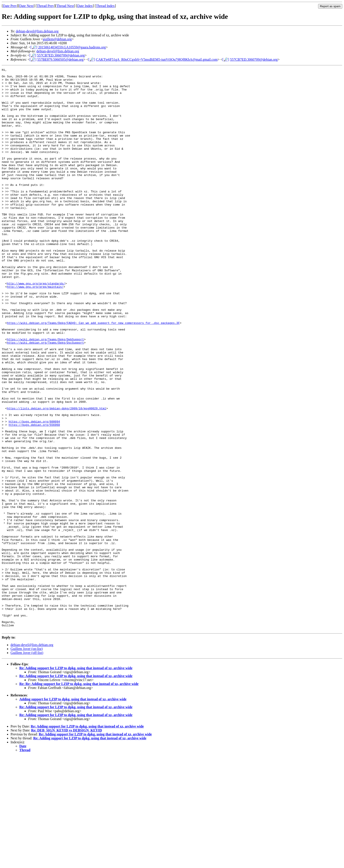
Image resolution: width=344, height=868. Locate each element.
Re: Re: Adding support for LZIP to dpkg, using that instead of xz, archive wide (79, 796)
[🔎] (34, 47)
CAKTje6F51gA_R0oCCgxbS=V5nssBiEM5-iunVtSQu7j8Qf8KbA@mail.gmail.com (157, 59)
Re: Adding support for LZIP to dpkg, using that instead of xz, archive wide (76, 780)
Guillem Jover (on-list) (27, 761)
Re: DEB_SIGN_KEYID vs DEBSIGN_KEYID (67, 843)
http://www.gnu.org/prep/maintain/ (35, 331)
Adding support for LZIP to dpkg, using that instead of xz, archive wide (73, 812)
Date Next (26, 6)
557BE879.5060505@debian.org (60, 59)
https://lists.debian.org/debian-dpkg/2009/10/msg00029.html (56, 477)
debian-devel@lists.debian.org (37, 31)
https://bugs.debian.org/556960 (34, 496)
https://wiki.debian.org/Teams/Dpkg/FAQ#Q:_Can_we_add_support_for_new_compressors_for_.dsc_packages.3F (93, 374)
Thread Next (65, 6)
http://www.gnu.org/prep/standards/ (36, 327)
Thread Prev (45, 6)
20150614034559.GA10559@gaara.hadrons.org (72, 47)
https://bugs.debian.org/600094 (34, 492)
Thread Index (105, 6)
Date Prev (10, 6)
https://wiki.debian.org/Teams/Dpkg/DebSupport (45, 394)
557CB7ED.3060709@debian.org (61, 55)
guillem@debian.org (57, 39)
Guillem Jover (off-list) (27, 765)
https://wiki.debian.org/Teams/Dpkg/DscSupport (45, 398)
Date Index (85, 6)
